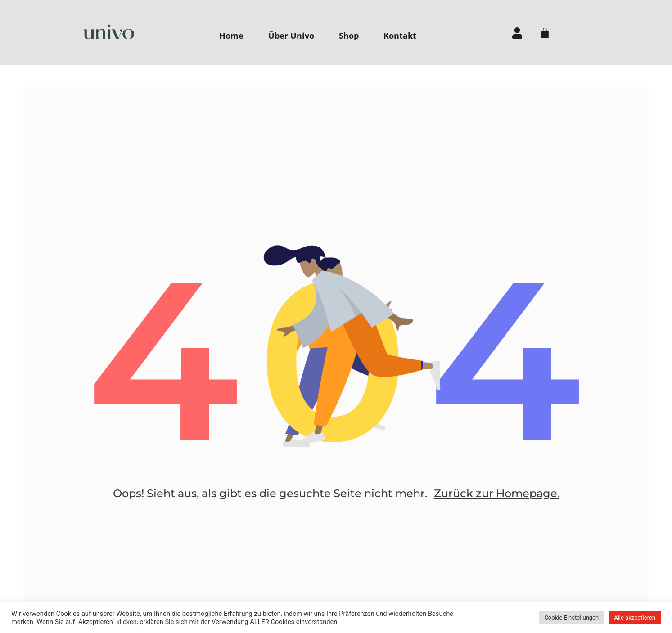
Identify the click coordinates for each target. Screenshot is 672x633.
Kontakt (400, 36)
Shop (349, 36)
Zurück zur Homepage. (497, 493)
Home (231, 36)
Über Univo (291, 36)
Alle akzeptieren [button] (635, 617)
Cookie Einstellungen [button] (571, 617)
